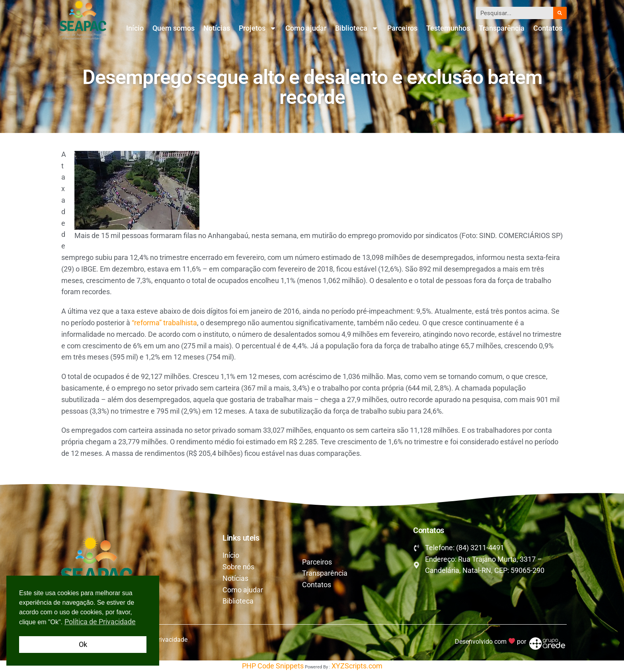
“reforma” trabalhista (164, 323)
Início (135, 28)
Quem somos (174, 28)
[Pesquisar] (560, 13)
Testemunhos (448, 28)
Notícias (217, 28)
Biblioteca (357, 28)
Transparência (502, 28)
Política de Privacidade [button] (100, 622)
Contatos (548, 28)
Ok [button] (83, 644)
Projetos (258, 28)
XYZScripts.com (357, 666)
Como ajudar (306, 28)
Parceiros (402, 28)
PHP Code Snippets (273, 666)
